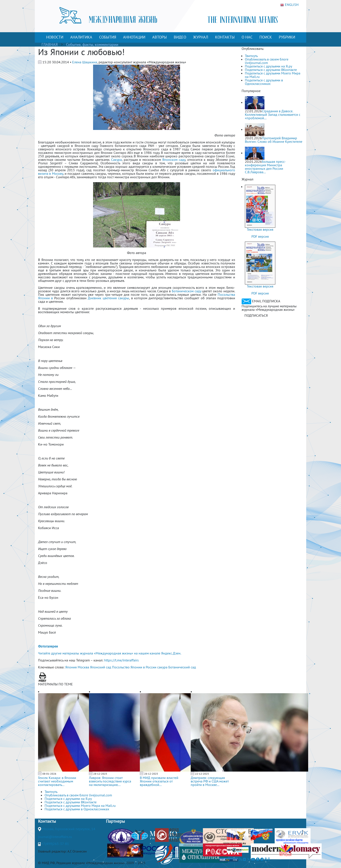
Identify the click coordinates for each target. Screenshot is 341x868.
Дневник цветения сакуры (108, 298)
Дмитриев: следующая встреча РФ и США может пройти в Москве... (210, 781)
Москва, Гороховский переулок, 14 (69, 829)
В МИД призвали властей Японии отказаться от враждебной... (159, 781)
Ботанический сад (182, 667)
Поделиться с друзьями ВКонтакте (271, 70)
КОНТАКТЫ (225, 37)
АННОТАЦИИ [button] (134, 37)
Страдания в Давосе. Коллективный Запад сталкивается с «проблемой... (273, 114)
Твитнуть (251, 56)
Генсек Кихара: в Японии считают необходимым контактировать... (57, 781)
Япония (71, 667)
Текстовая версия (260, 229)
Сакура (116, 160)
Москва (83, 667)
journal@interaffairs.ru (55, 837)
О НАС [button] (247, 37)
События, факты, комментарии (92, 45)
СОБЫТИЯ (108, 37)
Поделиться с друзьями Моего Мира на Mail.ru (273, 75)
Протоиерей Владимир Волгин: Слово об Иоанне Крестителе (274, 140)
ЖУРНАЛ (201, 37)
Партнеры (115, 821)
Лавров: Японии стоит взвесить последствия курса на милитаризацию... (110, 781)
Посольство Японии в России (134, 667)
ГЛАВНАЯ (50, 45)
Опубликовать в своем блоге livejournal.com (267, 61)
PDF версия (260, 236)
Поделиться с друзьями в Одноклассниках (264, 82)
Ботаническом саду (186, 291)
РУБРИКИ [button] (287, 37)
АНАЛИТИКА (81, 37)
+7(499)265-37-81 (55, 844)
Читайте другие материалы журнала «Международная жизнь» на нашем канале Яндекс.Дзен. (110, 653)
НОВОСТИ (55, 37)
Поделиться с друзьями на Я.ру (268, 66)
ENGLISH (289, 5)
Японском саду (174, 160)
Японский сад (101, 667)
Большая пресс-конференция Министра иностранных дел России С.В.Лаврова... (265, 167)
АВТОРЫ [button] (160, 37)
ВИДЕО (180, 37)
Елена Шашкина (85, 62)
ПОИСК (266, 37)
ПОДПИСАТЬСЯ (256, 315)
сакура (162, 667)
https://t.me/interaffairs (121, 660)
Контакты (47, 821)
